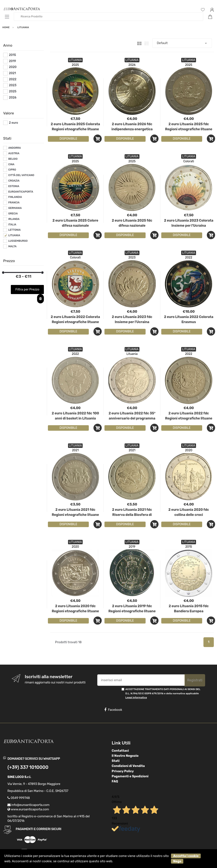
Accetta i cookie (186, 856)
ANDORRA (15, 148)
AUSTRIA (14, 153)
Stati (116, 761)
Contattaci (120, 751)
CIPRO (12, 170)
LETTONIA (15, 230)
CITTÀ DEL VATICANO (21, 175)
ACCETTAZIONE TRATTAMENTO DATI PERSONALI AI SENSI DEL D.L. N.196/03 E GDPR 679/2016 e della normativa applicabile (163, 693)
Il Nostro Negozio (125, 756)
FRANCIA (14, 203)
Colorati (189, 161)
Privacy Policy (123, 771)
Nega (177, 861)
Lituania (132, 354)
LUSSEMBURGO (18, 241)
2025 (75, 65)
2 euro (13, 123)
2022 (189, 258)
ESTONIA (14, 186)
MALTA (12, 246)
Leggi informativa (136, 697)
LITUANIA (14, 235)
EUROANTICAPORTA (21, 192)
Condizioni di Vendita (128, 766)
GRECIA (13, 214)
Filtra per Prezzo (27, 289)
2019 (132, 547)
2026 (132, 65)
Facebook (113, 710)
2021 (75, 450)
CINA (11, 164)
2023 (132, 258)
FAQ (115, 781)
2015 (189, 547)
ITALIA (12, 225)
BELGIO (13, 159)
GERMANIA (15, 208)
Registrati (195, 680)
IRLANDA (14, 219)
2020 (189, 450)
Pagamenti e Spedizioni (130, 776)
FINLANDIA (15, 197)
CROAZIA (14, 181)
